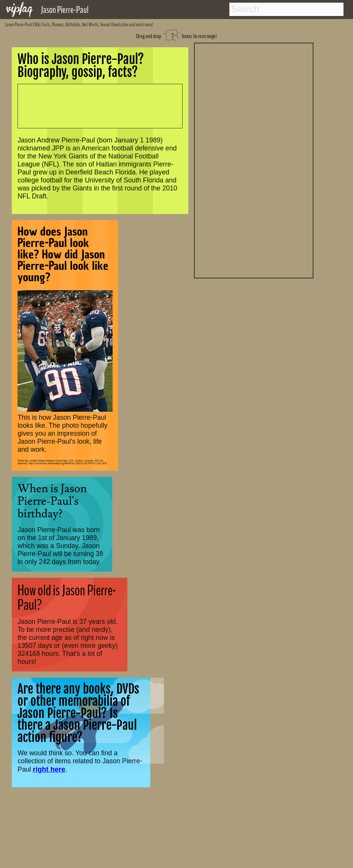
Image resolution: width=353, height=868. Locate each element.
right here (49, 769)
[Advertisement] (254, 160)
